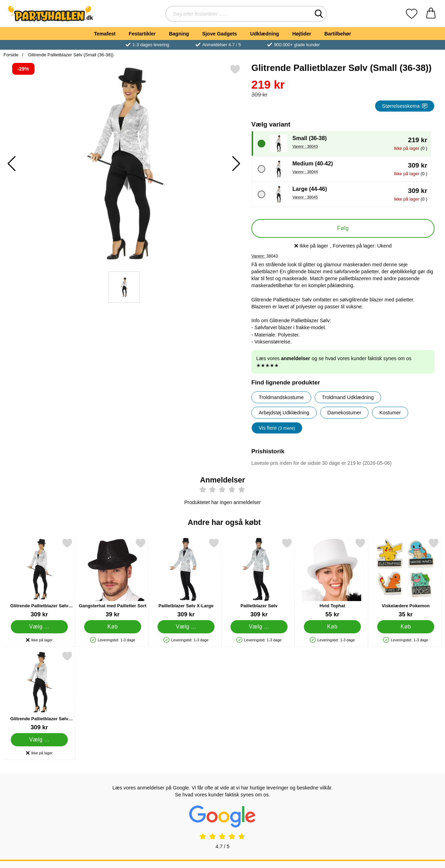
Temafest (105, 34)
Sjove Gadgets (220, 34)
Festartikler (142, 34)
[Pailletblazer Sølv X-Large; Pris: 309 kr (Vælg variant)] (186, 578)
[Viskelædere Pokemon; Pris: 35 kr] (406, 578)
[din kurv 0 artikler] (431, 14)
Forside (11, 55)
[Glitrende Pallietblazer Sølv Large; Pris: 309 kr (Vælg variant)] (39, 578)
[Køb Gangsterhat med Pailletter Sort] (112, 627)
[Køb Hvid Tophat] (333, 627)
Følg (343, 228)
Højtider (302, 34)
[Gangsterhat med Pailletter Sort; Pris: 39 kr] (113, 578)
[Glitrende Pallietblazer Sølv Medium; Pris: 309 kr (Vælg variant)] (39, 691)
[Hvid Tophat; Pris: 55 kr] (332, 578)
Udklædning (264, 34)
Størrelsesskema (405, 106)
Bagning (179, 34)
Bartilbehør (338, 34)
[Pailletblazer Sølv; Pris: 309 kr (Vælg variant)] (259, 578)
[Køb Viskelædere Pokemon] (406, 627)
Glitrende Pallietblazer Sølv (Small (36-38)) (70, 55)
